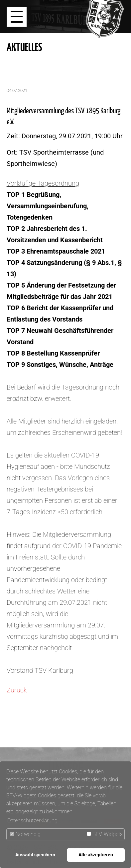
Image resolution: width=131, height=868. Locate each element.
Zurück (17, 690)
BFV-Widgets (105, 834)
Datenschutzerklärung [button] (32, 821)
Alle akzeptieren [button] (96, 855)
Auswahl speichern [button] (35, 855)
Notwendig (25, 834)
